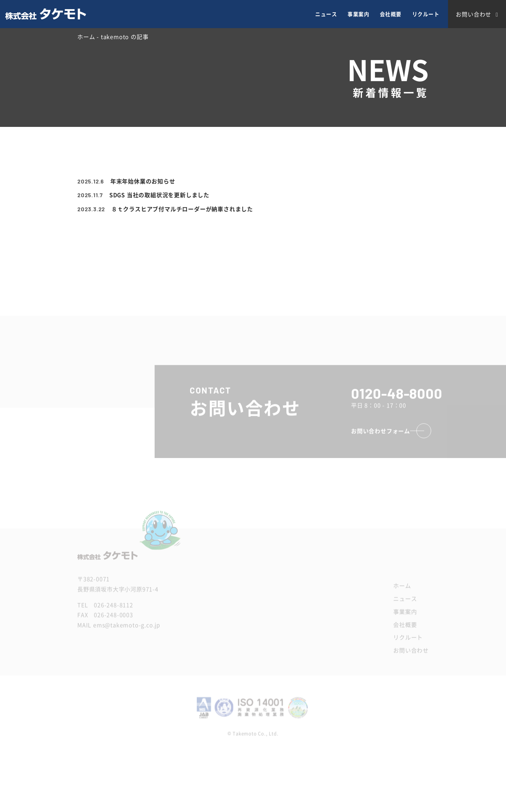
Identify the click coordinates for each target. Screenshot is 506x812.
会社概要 (391, 14)
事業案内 (358, 14)
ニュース (326, 14)
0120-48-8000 (397, 400)
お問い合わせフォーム (381, 438)
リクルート (426, 14)
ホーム (402, 592)
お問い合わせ (411, 657)
